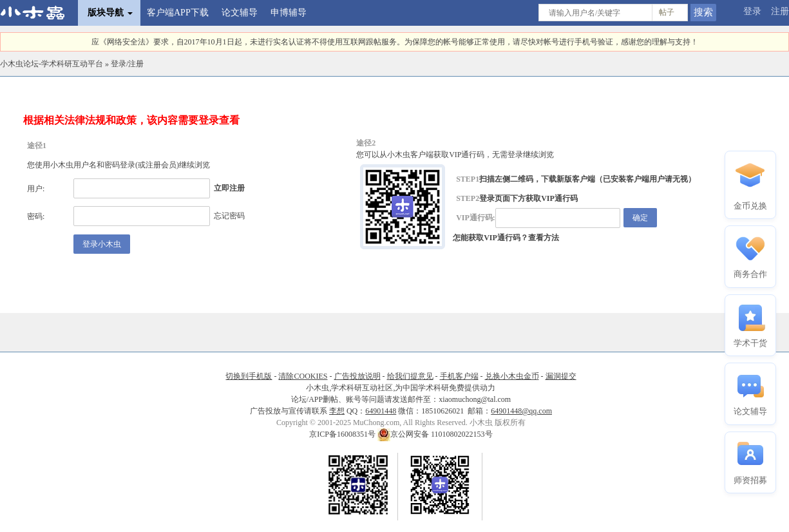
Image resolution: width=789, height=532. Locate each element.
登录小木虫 (102, 244)
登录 (752, 11)
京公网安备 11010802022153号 (435, 434)
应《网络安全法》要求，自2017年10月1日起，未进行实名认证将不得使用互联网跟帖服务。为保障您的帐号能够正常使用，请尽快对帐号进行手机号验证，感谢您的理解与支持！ (395, 42)
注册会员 (161, 165)
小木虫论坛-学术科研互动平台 (52, 64)
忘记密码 (229, 216)
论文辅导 (240, 13)
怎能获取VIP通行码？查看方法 (506, 238)
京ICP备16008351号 (343, 434)
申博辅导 (289, 13)
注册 (780, 11)
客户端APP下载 (178, 13)
